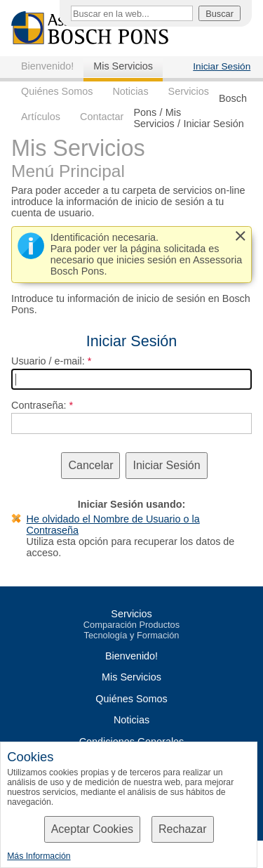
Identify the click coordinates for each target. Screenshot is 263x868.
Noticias (130, 91)
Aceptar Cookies (92, 829)
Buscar (220, 14)
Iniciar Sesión (222, 66)
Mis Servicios (123, 66)
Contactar (102, 117)
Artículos (41, 117)
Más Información (39, 856)
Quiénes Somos (57, 91)
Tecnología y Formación (132, 635)
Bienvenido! (47, 66)
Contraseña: (39, 405)
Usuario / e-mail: (48, 361)
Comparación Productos (131, 625)
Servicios (189, 91)
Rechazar (182, 829)
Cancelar (90, 465)
